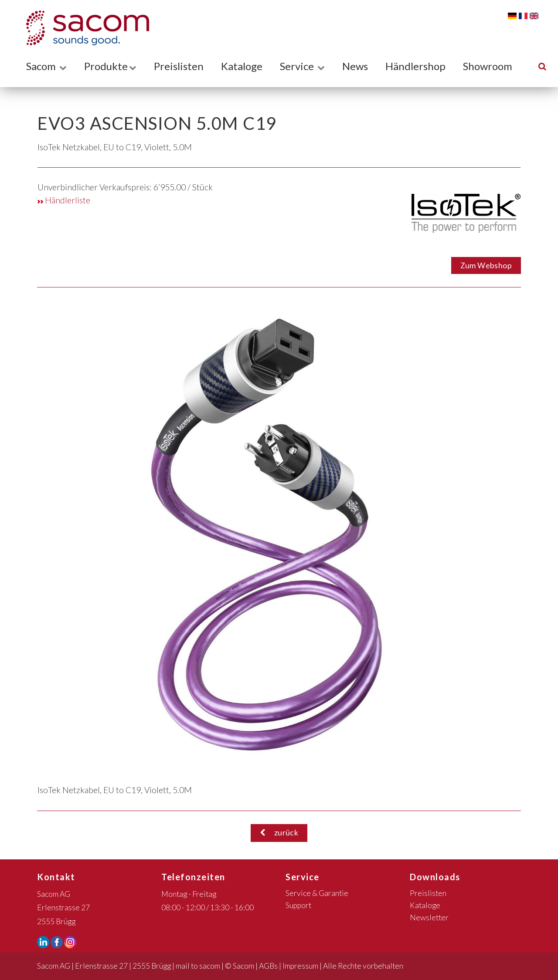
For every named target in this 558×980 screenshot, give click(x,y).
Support (298, 905)
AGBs (268, 966)
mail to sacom (198, 966)
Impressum (300, 966)
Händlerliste (64, 200)
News (355, 66)
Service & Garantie (317, 893)
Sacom (46, 66)
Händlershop (415, 66)
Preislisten (179, 66)
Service (302, 66)
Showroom (488, 66)
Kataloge (242, 66)
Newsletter (429, 917)
